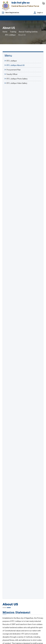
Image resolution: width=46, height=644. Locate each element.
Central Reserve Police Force (25, 6)
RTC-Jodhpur (10, 35)
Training (13, 32)
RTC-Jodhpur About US (16, 65)
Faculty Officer (12, 74)
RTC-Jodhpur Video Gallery (17, 83)
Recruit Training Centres (28, 32)
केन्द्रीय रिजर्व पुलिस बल (20, 3)
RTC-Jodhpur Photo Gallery (17, 79)
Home (5, 32)
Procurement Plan (14, 70)
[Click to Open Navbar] (41, 18)
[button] (44, 3)
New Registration (11, 13)
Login (38, 13)
